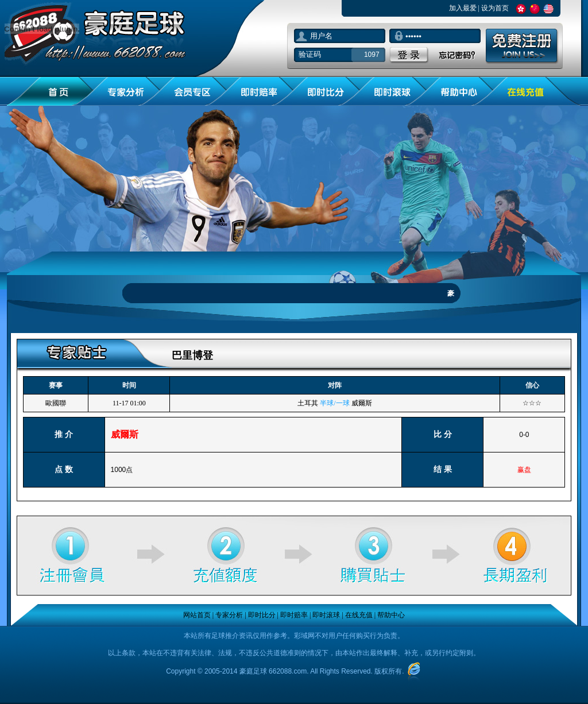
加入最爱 (463, 8)
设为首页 (495, 8)
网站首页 (197, 615)
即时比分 (262, 615)
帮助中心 (391, 615)
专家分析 (229, 615)
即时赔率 (294, 615)
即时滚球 (326, 615)
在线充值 (359, 615)
